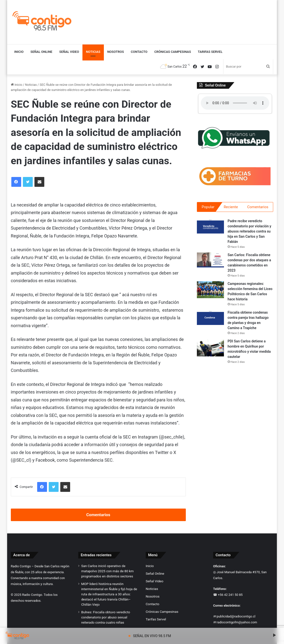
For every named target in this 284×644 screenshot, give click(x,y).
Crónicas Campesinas (173, 52)
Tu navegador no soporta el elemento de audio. (235, 103)
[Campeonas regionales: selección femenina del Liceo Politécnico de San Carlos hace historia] (210, 290)
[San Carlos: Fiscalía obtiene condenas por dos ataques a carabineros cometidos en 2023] (210, 261)
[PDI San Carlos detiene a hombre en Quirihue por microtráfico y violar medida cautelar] (210, 348)
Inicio (19, 52)
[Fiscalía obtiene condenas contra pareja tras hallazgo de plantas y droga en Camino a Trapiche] (210, 318)
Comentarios (98, 515)
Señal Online (41, 52)
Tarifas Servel (210, 52)
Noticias (93, 52)
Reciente (231, 207)
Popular (208, 207)
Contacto (139, 52)
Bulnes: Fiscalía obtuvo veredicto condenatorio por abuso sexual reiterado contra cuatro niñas (106, 617)
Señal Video (69, 52)
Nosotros (116, 52)
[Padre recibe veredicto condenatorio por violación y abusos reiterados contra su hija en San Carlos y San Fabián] (210, 227)
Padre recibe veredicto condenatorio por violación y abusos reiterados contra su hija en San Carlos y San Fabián (250, 232)
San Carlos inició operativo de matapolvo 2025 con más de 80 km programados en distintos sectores (107, 571)
